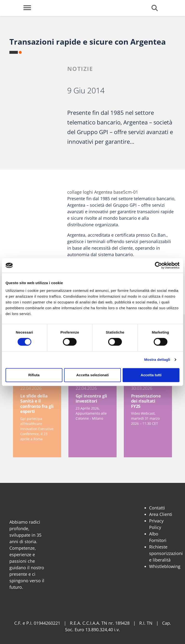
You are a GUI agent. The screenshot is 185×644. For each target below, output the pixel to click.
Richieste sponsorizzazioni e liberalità (166, 553)
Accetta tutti (151, 375)
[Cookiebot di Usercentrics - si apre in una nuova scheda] (158, 265)
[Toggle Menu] (27, 8)
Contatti (157, 508)
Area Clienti (161, 514)
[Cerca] (155, 8)
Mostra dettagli (157, 360)
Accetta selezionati (92, 375)
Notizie (80, 69)
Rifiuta (34, 375)
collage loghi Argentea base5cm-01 (103, 192)
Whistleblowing (165, 566)
